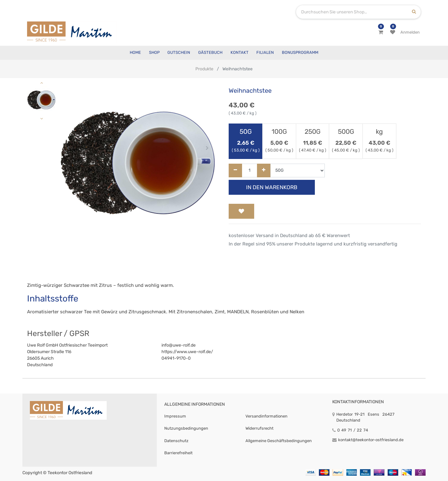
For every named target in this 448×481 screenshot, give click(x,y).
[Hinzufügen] (264, 171)
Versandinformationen (266, 416)
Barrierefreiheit (178, 453)
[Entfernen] (235, 171)
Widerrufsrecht (259, 428)
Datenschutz (176, 441)
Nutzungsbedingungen (186, 428)
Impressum (175, 416)
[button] (68, 148)
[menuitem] (135, 53)
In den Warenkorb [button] (272, 187)
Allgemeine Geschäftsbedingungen (279, 441)
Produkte (204, 69)
